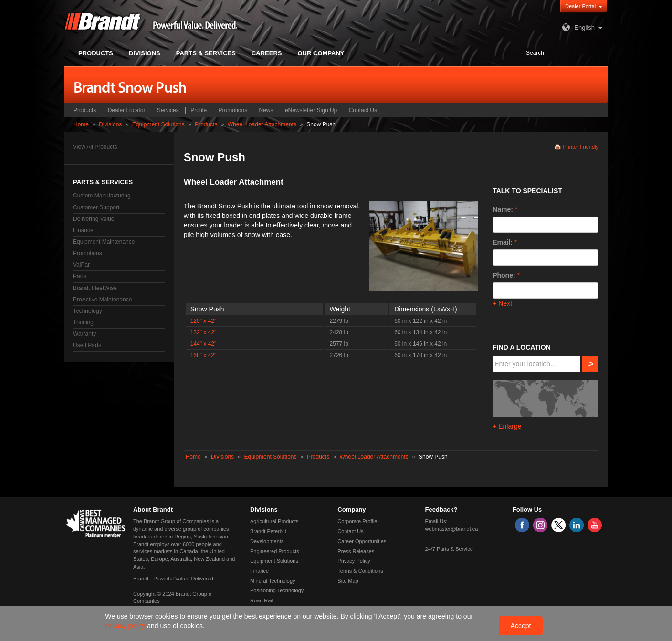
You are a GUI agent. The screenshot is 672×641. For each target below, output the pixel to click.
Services (168, 110)
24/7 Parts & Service (449, 549)
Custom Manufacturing (102, 196)
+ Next (502, 303)
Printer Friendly (581, 147)
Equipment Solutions (158, 124)
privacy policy (126, 626)
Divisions (110, 124)
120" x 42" (204, 321)
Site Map (348, 581)
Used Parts (87, 345)
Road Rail (262, 600)
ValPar (81, 265)
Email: (503, 242)
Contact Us (363, 110)
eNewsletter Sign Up (311, 110)
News (266, 110)
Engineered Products (275, 551)
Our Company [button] (321, 53)
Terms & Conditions (360, 571)
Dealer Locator (127, 110)
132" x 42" (204, 332)
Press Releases (356, 551)
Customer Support (96, 207)
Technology (88, 311)
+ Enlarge (507, 426)
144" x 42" (204, 344)
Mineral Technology (273, 581)
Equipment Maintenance (104, 242)
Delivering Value (94, 219)
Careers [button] (267, 53)
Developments (267, 541)
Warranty (84, 334)
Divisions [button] (145, 53)
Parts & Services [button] (206, 53)
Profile (199, 110)
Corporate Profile (357, 521)
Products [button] (96, 53)
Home (81, 124)
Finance (83, 230)
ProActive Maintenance (102, 300)
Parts (80, 276)
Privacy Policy (354, 561)
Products (85, 110)
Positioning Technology (277, 590)
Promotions (233, 110)
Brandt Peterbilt (268, 531)
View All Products (95, 147)
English (577, 27)
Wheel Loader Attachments (262, 124)
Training (83, 322)
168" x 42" (204, 355)
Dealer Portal (580, 6)
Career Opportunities (362, 541)
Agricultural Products (274, 521)
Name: (503, 209)
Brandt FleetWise (95, 288)
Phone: (504, 275)
